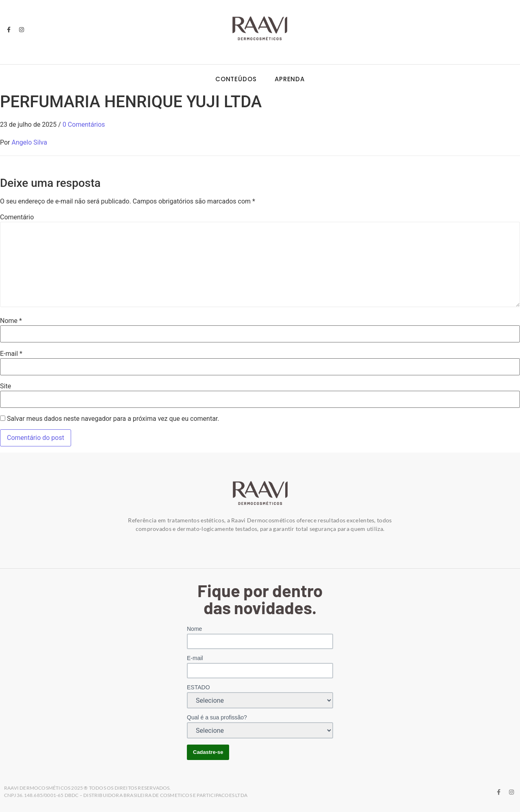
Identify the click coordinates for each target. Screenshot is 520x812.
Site (5, 386)
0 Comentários (84, 125)
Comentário (17, 217)
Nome (11, 321)
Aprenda (290, 79)
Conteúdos (236, 79)
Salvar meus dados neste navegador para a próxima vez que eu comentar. (113, 419)
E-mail (11, 354)
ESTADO (198, 687)
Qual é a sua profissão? (217, 717)
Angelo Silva (29, 142)
